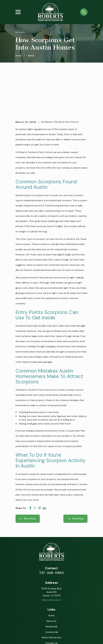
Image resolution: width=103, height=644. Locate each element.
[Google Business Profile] (35, 617)
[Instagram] (48, 617)
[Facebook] (42, 617)
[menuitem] (20, 638)
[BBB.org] (61, 617)
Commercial (51, 592)
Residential (51, 586)
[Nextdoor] (68, 617)
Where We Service (51, 597)
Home (51, 575)
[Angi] (55, 617)
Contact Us (51, 603)
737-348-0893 (51, 532)
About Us (51, 581)
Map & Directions (51, 560)
